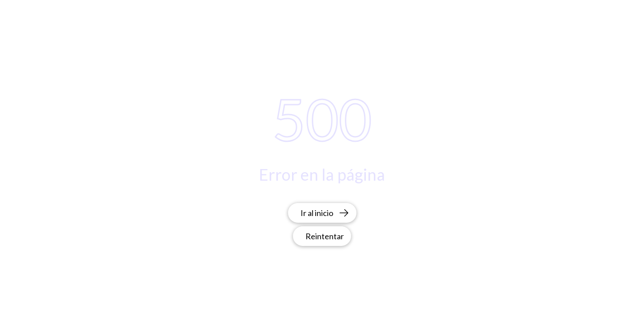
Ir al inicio (325, 213)
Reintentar (325, 236)
